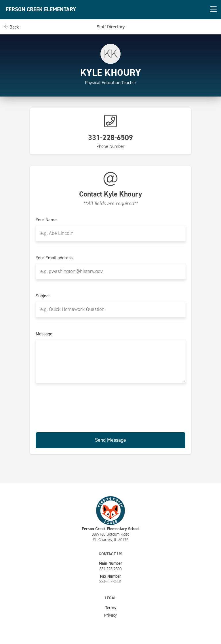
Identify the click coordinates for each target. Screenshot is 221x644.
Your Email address (54, 258)
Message (44, 334)
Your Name (46, 220)
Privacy (110, 615)
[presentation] (110, 407)
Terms (111, 608)
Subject (43, 296)
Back (12, 27)
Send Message (110, 440)
